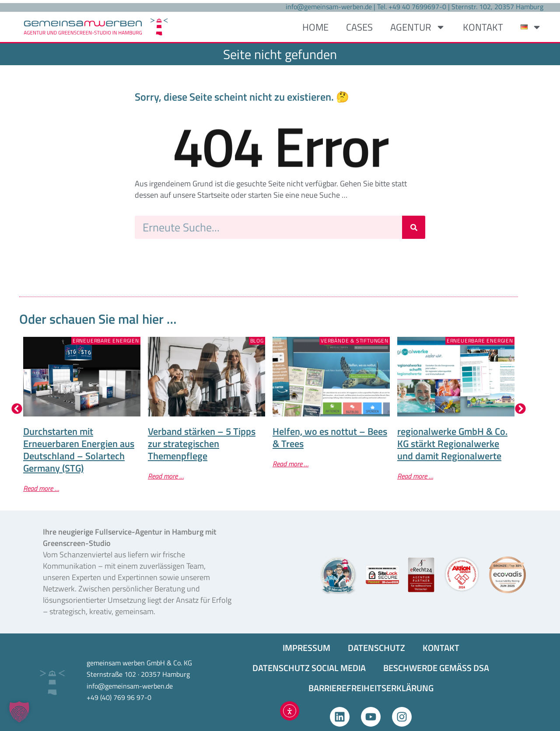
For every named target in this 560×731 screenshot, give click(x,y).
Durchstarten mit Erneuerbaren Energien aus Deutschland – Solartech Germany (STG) (79, 450)
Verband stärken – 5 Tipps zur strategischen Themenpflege (202, 444)
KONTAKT (483, 27)
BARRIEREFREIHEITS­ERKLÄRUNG (371, 688)
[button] (17, 409)
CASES (359, 27)
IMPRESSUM (306, 648)
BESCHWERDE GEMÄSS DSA (436, 668)
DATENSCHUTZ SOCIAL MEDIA (309, 668)
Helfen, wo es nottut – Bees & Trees (330, 437)
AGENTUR (418, 27)
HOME (315, 27)
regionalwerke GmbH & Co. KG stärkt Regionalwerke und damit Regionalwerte (452, 444)
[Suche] (414, 227)
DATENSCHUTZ (376, 648)
